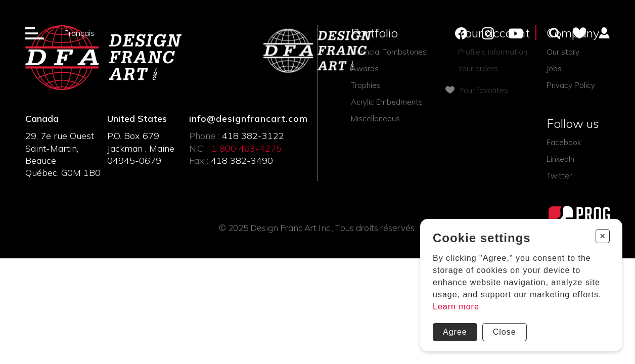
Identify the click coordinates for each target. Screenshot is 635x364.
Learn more (456, 307)
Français (79, 33)
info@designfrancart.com (247, 119)
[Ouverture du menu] (35, 33)
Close (505, 332)
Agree (455, 332)
